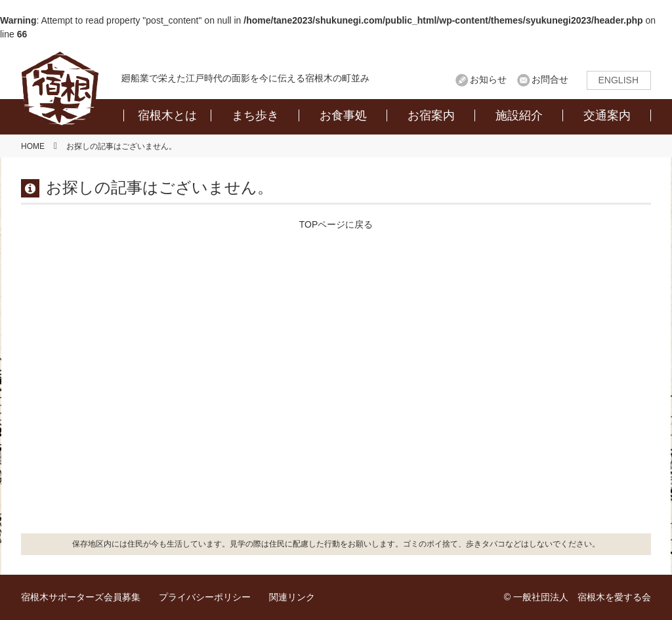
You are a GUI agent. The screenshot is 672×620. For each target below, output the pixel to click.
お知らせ (488, 79)
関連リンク (292, 597)
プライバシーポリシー (205, 597)
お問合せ (550, 79)
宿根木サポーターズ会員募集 (81, 597)
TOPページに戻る (336, 224)
